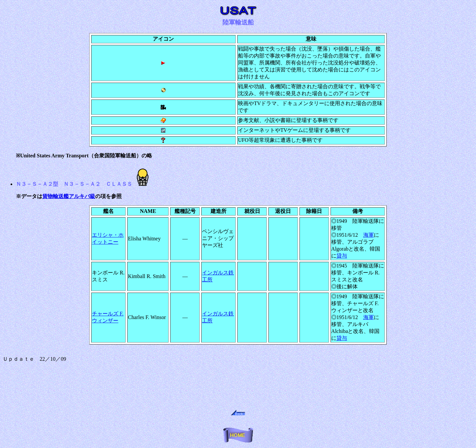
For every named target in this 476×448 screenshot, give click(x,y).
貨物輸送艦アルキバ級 (69, 196)
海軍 (369, 235)
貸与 (342, 256)
